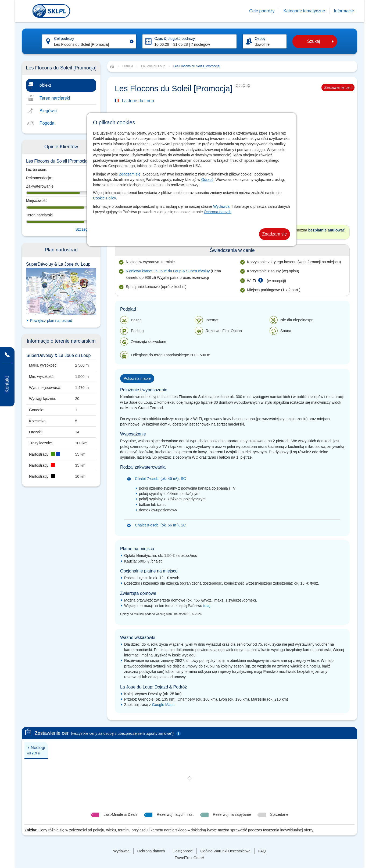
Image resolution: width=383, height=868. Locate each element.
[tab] (36, 750)
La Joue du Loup (138, 101)
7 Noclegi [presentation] (36, 750)
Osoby (260, 38)
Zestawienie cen (338, 87)
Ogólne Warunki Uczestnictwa (225, 851)
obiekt (45, 85)
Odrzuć (207, 180)
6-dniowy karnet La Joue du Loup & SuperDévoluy (168, 271)
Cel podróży (64, 38)
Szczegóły (84, 229)
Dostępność (183, 851)
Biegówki (48, 111)
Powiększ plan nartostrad (51, 321)
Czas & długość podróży (175, 38)
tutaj (207, 606)
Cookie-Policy (105, 198)
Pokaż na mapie (137, 378)
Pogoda (47, 123)
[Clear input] (132, 41)
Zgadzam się (130, 174)
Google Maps (163, 705)
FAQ (262, 851)
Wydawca (221, 206)
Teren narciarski (55, 98)
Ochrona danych (218, 212)
